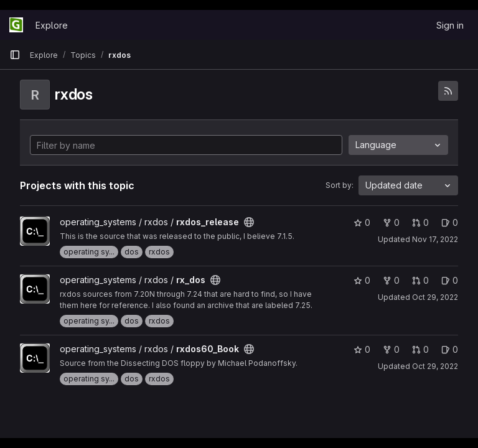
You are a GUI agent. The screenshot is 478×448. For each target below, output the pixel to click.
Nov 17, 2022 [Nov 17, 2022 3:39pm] (435, 239)
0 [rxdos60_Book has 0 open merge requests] (420, 349)
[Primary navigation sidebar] (15, 55)
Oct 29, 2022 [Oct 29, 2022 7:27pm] (435, 366)
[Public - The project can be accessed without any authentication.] (249, 222)
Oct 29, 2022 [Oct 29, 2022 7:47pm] (435, 297)
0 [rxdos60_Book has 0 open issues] (450, 349)
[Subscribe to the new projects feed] (448, 91)
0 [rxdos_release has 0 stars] (362, 222)
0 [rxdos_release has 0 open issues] (450, 222)
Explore (52, 25)
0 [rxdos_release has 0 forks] (391, 222)
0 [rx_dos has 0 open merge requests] (420, 280)
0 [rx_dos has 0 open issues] (450, 280)
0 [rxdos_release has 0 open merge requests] (420, 222)
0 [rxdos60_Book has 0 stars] (362, 349)
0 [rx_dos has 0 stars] (362, 280)
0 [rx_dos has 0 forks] (391, 280)
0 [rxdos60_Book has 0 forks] (391, 349)
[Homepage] (16, 25)
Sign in (450, 25)
